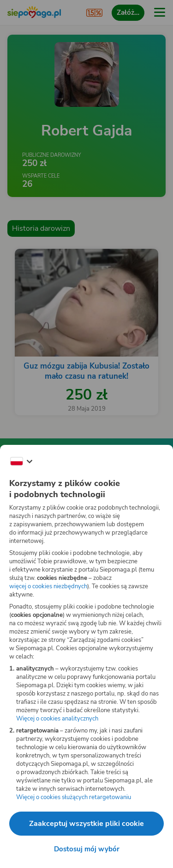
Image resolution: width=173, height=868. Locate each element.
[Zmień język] (21, 462)
